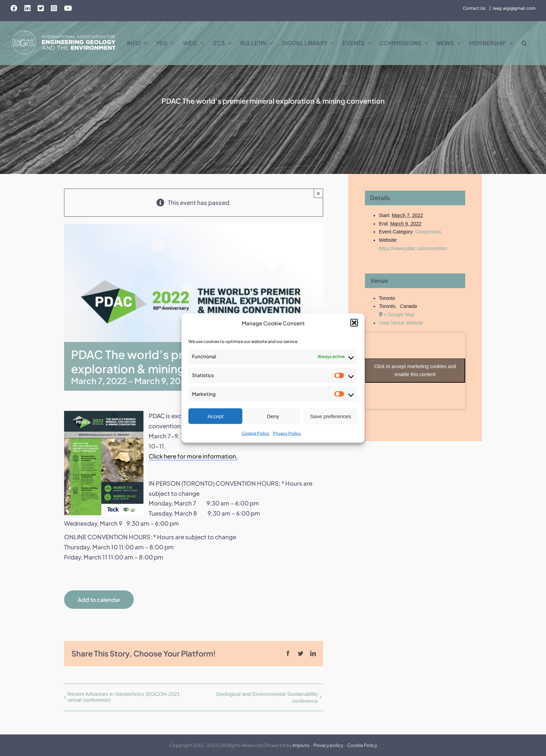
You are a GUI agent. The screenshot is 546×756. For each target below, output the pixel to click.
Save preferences (331, 416)
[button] (354, 323)
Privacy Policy (287, 433)
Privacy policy (328, 745)
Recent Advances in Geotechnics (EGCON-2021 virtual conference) (124, 697)
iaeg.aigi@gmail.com (514, 8)
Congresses (428, 232)
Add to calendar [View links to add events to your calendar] (99, 600)
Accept (216, 416)
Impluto (301, 745)
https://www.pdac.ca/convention (413, 248)
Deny (273, 416)
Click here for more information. (193, 456)
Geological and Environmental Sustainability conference (267, 697)
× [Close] (318, 193)
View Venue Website (401, 323)
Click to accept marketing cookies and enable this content (415, 370)
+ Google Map (399, 315)
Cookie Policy (256, 433)
